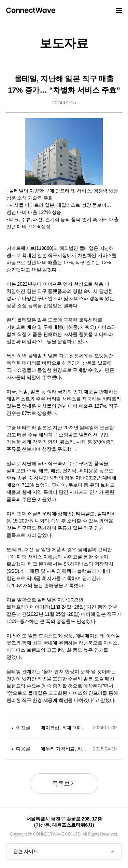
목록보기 (64, 784)
